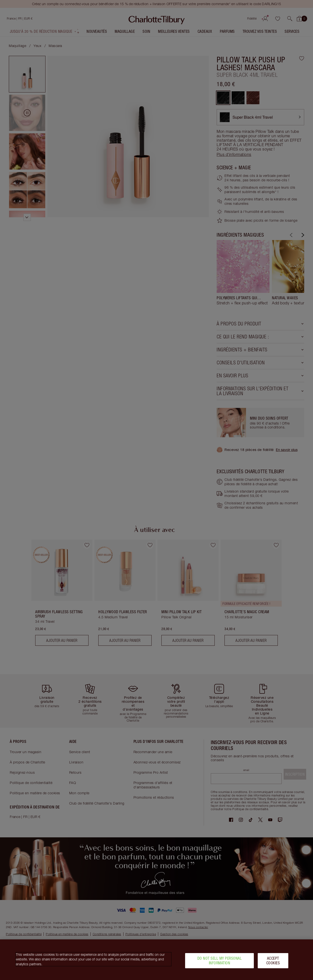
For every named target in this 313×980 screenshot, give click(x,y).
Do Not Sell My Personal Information (220, 961)
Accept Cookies (273, 961)
